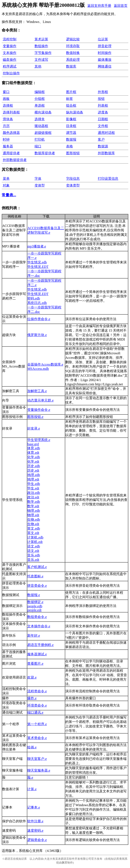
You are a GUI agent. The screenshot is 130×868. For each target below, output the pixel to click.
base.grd (33, 444)
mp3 (37, 246)
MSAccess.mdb (38, 369)
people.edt (34, 610)
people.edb (35, 606)
